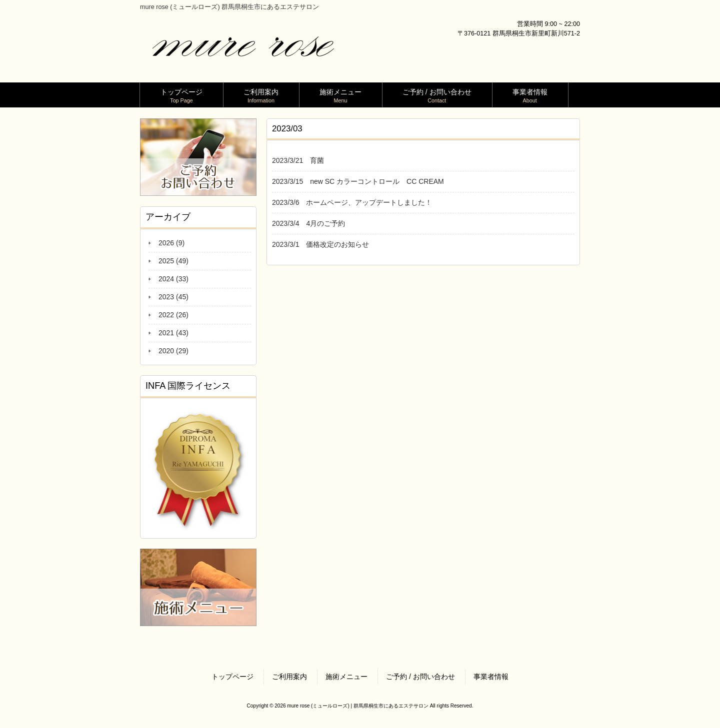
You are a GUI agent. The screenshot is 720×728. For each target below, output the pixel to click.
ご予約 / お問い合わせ (420, 677)
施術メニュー (346, 677)
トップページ (232, 677)
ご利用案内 (289, 677)
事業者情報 (491, 677)
